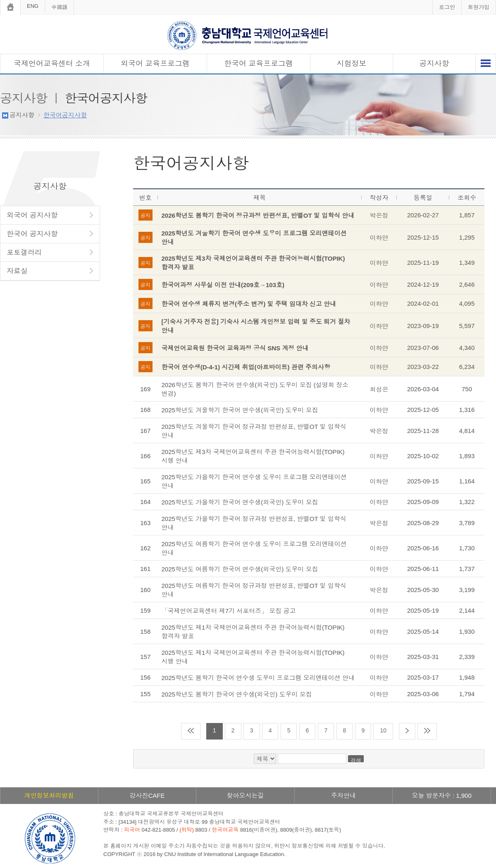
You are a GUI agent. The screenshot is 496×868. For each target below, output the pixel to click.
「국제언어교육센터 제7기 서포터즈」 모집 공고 (229, 611)
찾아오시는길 (245, 795)
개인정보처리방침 (49, 795)
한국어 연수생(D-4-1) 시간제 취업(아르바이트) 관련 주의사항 (246, 367)
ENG (33, 6)
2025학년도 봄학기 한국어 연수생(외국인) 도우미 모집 (237, 694)
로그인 (447, 7)
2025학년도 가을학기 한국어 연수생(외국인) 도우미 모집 (240, 502)
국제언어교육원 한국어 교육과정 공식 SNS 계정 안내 (235, 348)
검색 (356, 760)
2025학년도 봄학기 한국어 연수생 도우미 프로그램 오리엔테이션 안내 (258, 678)
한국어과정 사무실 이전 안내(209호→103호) (223, 285)
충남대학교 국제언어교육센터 (248, 35)
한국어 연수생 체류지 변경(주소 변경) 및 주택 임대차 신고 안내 (249, 304)
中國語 (59, 7)
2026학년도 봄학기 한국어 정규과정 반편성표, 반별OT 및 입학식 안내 (258, 215)
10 (383, 730)
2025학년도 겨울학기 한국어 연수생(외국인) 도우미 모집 (240, 410)
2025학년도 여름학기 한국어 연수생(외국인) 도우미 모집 (240, 569)
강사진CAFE (147, 795)
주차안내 (343, 795)
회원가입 (479, 7)
